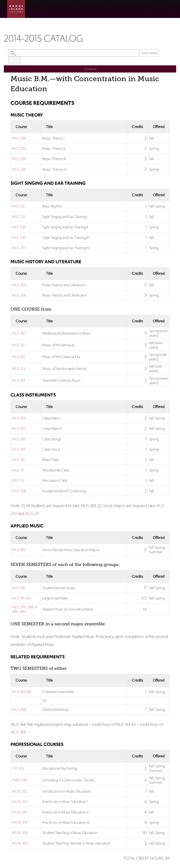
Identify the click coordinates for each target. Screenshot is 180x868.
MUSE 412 (20, 802)
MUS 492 (19, 550)
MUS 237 (19, 248)
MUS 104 (19, 418)
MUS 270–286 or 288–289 (25, 609)
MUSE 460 (20, 843)
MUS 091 (19, 588)
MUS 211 (32, 514)
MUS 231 (19, 217)
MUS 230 (19, 138)
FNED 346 (20, 780)
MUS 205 (19, 285)
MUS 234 (19, 159)
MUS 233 (19, 227)
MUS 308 (19, 491)
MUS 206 (19, 295)
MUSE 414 (20, 822)
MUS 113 (18, 206)
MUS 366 (18, 732)
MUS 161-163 (21, 598)
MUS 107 (18, 449)
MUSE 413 (20, 812)
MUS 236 (19, 169)
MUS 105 (19, 428)
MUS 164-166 (22, 692)
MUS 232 (19, 148)
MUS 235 (19, 238)
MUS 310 (19, 333)
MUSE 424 (20, 833)
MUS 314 (19, 380)
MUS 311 (18, 345)
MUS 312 (19, 357)
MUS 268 (19, 709)
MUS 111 (18, 470)
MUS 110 (18, 460)
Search (14, 61)
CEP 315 (18, 768)
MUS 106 (19, 439)
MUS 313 (19, 369)
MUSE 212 (20, 791)
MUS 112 (18, 480)
